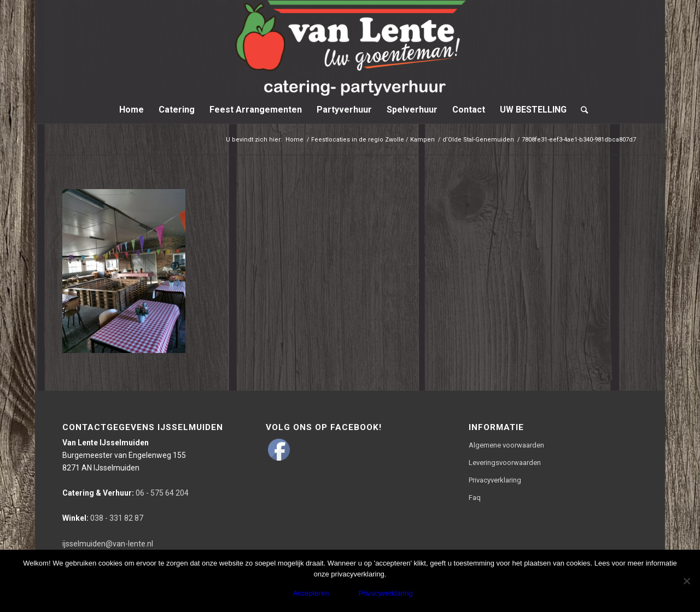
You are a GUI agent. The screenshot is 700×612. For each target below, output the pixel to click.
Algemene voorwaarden (506, 445)
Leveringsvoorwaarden (505, 463)
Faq (475, 498)
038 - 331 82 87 (103, 518)
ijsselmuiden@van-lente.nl (108, 544)
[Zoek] (581, 110)
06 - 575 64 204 (126, 493)
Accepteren (311, 593)
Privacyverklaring (495, 480)
